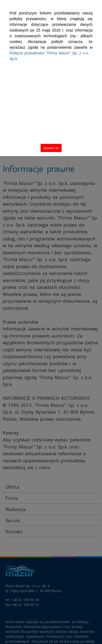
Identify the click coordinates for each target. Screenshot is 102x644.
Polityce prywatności (49, 56)
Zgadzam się (51, 148)
